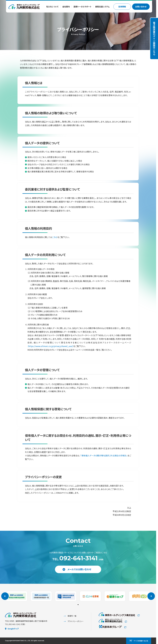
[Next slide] (151, 596)
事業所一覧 (70, 616)
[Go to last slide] (5, 596)
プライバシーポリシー (74, 621)
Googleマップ (12, 629)
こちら (55, 237)
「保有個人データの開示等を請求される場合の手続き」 (104, 455)
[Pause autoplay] (78, 605)
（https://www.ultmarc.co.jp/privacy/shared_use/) (50, 346)
